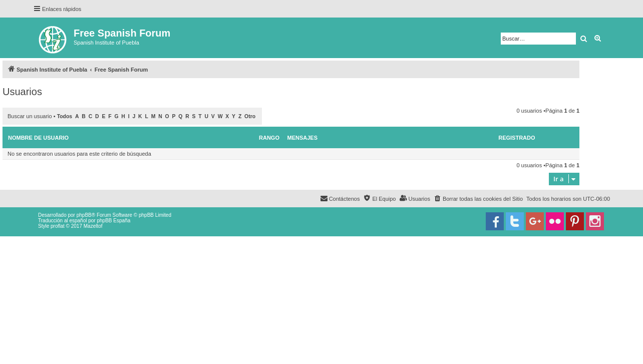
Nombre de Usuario (38, 138)
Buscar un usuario (30, 116)
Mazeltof (93, 226)
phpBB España (113, 221)
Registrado (517, 138)
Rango (269, 138)
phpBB (84, 215)
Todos (65, 116)
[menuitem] (478, 199)
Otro (250, 116)
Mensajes (303, 138)
